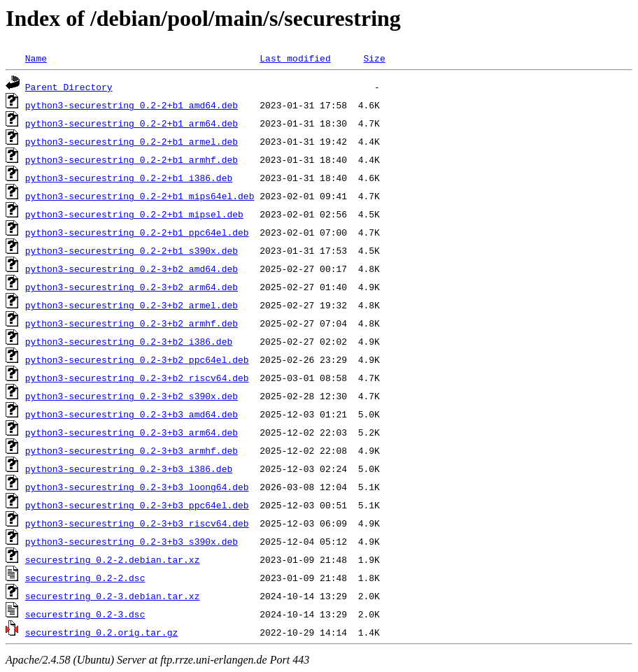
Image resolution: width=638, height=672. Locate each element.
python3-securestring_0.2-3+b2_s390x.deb (132, 396)
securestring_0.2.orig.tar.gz (101, 632)
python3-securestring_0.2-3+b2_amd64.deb (132, 269)
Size (374, 58)
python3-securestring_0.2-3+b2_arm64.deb (132, 287)
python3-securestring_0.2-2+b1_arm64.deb (132, 123)
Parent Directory (69, 87)
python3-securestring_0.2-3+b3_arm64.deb (132, 432)
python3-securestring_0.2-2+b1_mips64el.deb (140, 196)
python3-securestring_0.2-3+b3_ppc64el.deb (137, 505)
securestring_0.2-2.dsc (85, 578)
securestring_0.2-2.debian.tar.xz (113, 559)
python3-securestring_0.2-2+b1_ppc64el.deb (137, 232)
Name (36, 58)
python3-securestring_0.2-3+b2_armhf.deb (132, 323)
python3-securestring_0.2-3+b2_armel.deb (132, 305)
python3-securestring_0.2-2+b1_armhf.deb (132, 159)
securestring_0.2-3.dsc (85, 614)
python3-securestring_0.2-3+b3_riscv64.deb (137, 523)
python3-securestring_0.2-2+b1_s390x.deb (132, 250)
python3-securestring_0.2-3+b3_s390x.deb (132, 541)
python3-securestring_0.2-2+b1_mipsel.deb (134, 214)
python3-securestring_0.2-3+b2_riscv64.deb (137, 378)
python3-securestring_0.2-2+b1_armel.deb (132, 141)
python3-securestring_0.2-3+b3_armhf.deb (132, 450)
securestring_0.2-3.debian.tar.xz (113, 596)
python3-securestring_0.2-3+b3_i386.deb (129, 469)
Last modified (295, 58)
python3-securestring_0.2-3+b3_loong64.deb (137, 487)
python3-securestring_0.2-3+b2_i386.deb (129, 341)
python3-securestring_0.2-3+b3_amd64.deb (132, 414)
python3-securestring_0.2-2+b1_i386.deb (129, 178)
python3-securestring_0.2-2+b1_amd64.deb (132, 105)
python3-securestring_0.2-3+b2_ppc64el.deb (137, 359)
